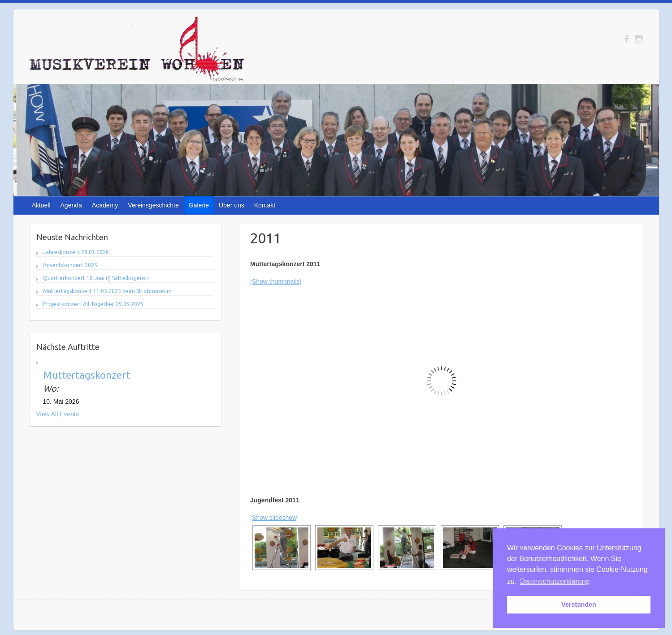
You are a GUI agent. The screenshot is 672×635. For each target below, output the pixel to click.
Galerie (199, 205)
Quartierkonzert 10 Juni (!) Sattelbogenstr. (97, 278)
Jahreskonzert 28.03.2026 (76, 252)
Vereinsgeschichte (153, 205)
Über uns (232, 205)
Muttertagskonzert (87, 375)
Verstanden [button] (579, 605)
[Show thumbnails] (276, 281)
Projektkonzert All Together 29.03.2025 (93, 304)
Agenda (71, 205)
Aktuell (41, 205)
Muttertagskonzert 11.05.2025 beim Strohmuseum (107, 291)
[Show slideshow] (274, 518)
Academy (105, 205)
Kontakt (265, 205)
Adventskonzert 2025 (70, 265)
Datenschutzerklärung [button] (555, 581)
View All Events (58, 414)
